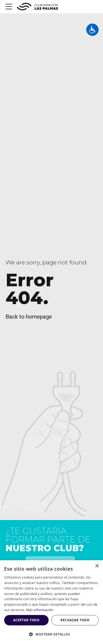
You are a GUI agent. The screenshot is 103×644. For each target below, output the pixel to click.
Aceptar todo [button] (26, 620)
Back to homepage (29, 317)
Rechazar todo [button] (75, 620)
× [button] (97, 566)
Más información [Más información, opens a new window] (40, 610)
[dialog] (51, 602)
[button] (51, 634)
